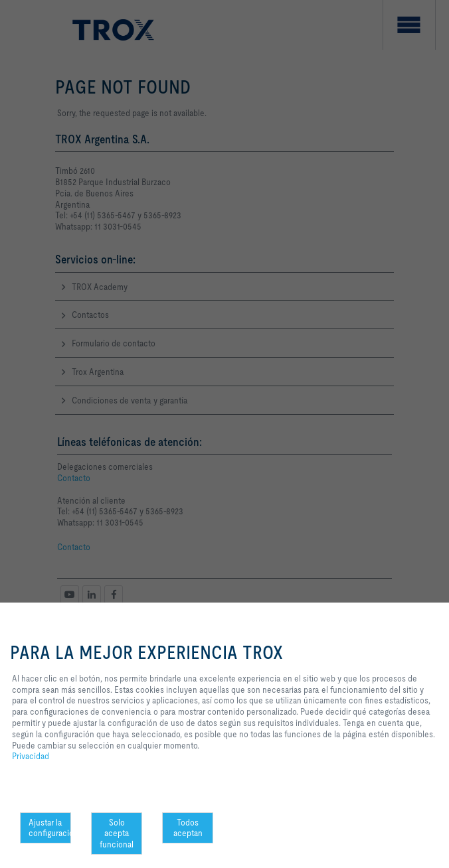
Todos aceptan (188, 828)
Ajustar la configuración (50, 828)
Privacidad (31, 756)
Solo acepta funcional (117, 833)
